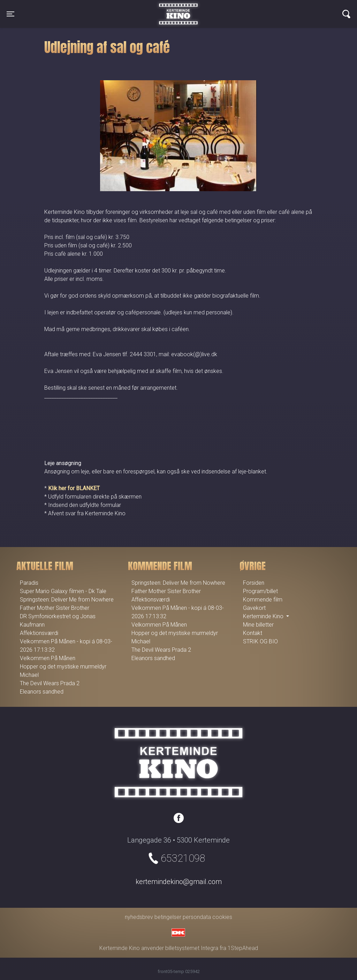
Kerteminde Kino (178, 9)
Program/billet (260, 591)
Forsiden (254, 583)
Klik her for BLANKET (74, 488)
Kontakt (253, 633)
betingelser (168, 917)
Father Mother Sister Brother (55, 608)
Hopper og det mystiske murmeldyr (63, 667)
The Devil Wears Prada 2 (50, 683)
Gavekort (254, 608)
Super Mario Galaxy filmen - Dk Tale (63, 591)
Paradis (29, 583)
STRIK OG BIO (260, 641)
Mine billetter (258, 625)
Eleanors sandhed (42, 692)
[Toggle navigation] (10, 14)
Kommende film (263, 600)
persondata (197, 917)
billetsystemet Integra (192, 948)
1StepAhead (243, 948)
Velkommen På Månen (48, 658)
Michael (29, 675)
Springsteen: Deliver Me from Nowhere (67, 600)
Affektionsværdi (39, 633)
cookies (222, 917)
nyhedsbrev (139, 917)
